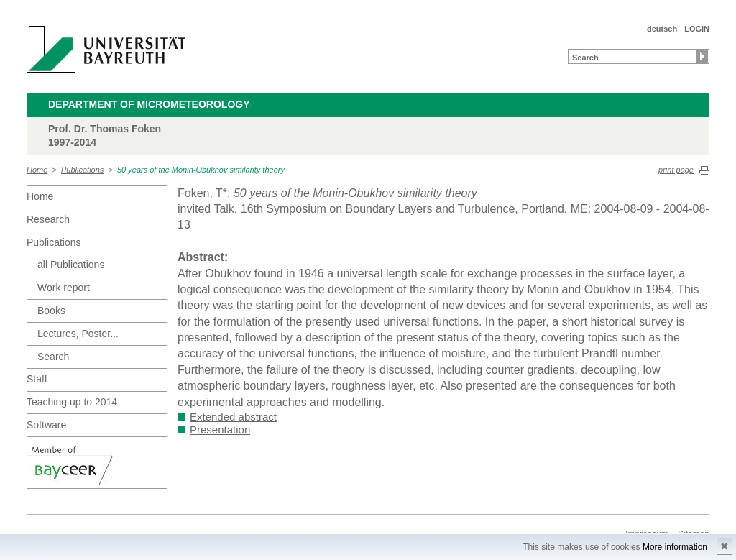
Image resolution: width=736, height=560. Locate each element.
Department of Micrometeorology (149, 104)
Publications (82, 170)
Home (37, 170)
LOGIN (697, 29)
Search (53, 357)
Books (51, 311)
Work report (64, 288)
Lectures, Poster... (78, 334)
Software (46, 425)
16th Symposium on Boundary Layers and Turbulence (378, 209)
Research (48, 219)
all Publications (71, 265)
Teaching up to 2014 (72, 402)
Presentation (220, 430)
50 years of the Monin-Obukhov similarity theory (201, 170)
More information (675, 547)
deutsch (662, 29)
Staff (37, 379)
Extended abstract (233, 417)
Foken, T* (202, 193)
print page (676, 170)
